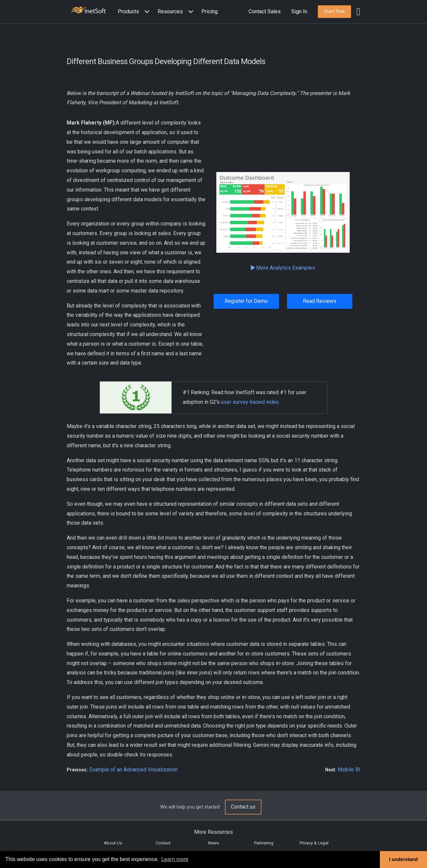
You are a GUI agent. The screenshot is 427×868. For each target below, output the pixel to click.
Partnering (264, 843)
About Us (113, 843)
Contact (163, 843)
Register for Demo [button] (246, 301)
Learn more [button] (175, 859)
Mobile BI (349, 770)
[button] (135, 12)
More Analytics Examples (283, 268)
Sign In (299, 11)
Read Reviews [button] (320, 301)
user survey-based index (250, 402)
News (213, 843)
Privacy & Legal (314, 843)
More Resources (213, 832)
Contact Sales (265, 11)
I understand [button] (403, 859)
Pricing (210, 11)
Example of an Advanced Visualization (133, 770)
